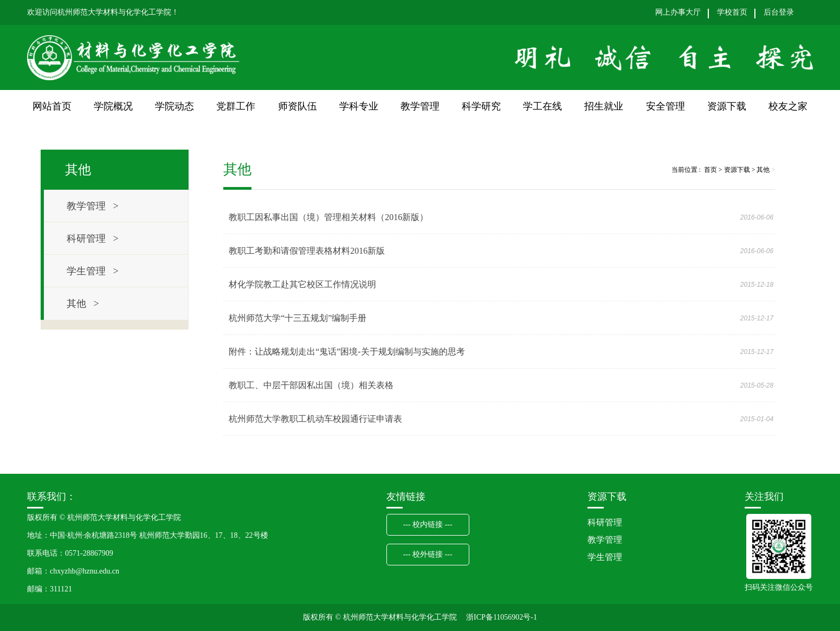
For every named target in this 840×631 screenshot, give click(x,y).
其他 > (83, 304)
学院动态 (175, 106)
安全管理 (665, 106)
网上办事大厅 (678, 12)
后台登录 (779, 12)
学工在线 (542, 106)
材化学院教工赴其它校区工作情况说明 (302, 284)
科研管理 (605, 522)
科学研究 (481, 106)
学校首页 (732, 12)
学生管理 (605, 557)
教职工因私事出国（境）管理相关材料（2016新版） (328, 217)
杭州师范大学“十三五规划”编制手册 (298, 318)
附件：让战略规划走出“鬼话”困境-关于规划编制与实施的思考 (347, 352)
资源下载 (727, 106)
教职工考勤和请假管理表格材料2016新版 (307, 251)
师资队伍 (298, 106)
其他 (763, 170)
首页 (710, 170)
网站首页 (52, 106)
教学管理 (420, 106)
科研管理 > (93, 239)
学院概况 (113, 106)
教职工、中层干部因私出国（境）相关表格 (311, 385)
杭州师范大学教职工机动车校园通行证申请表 (315, 419)
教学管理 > (93, 206)
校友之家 (788, 106)
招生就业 (604, 106)
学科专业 (359, 106)
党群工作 (236, 106)
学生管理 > (93, 271)
